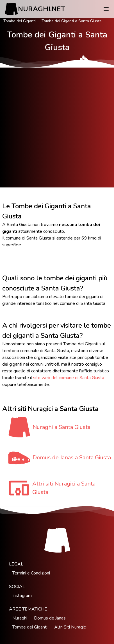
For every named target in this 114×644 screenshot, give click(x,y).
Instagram (22, 596)
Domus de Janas (50, 618)
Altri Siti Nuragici (70, 627)
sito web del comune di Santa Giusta (69, 378)
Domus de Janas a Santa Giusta (72, 458)
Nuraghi (20, 618)
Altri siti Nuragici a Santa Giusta (64, 488)
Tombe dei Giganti (20, 21)
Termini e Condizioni (31, 573)
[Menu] (106, 9)
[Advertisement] (57, 128)
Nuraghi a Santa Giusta (61, 427)
